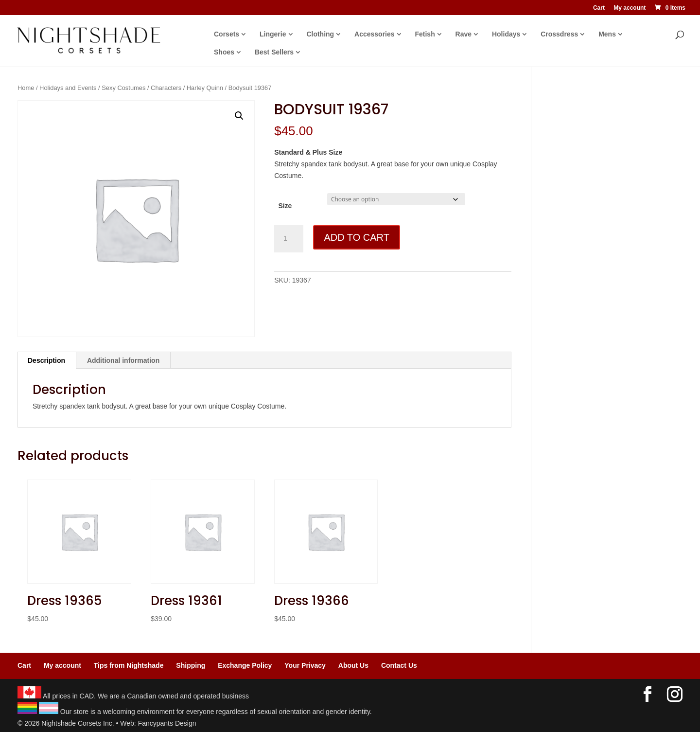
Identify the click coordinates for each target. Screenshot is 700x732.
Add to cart (356, 237)
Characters (166, 88)
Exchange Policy (245, 665)
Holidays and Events (68, 88)
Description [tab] (46, 360)
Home (26, 88)
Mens (607, 34)
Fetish (425, 34)
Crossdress (559, 34)
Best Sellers (274, 52)
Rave (464, 34)
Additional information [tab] (123, 360)
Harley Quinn (205, 88)
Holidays (506, 34)
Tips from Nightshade (129, 665)
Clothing (320, 34)
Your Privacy (305, 665)
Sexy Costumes (123, 88)
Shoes (224, 52)
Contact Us (399, 665)
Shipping (191, 665)
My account (630, 8)
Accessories (375, 34)
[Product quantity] (289, 239)
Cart (599, 8)
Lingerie (273, 34)
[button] (239, 116)
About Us (353, 665)
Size (285, 206)
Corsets (227, 34)
